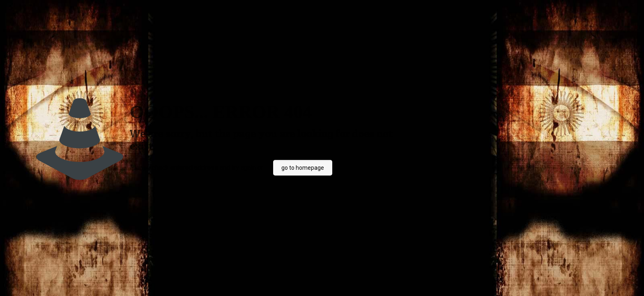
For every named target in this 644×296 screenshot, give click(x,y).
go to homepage (303, 168)
